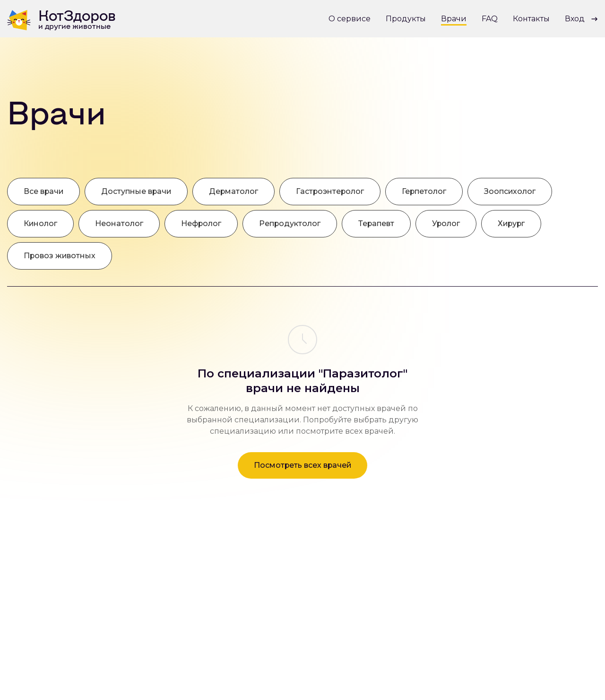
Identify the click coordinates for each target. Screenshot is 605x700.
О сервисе (350, 19)
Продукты (406, 19)
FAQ (490, 19)
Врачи (454, 19)
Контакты (531, 19)
